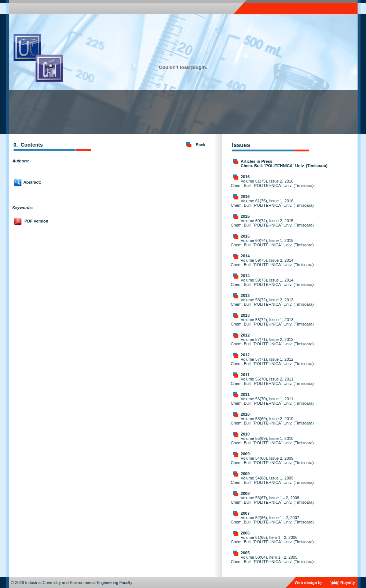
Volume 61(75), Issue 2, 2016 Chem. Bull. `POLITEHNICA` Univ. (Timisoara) (272, 183)
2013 (245, 295)
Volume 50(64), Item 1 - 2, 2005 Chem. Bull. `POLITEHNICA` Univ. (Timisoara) (272, 559)
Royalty (348, 583)
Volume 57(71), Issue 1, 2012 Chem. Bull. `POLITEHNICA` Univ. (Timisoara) (272, 361)
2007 (245, 513)
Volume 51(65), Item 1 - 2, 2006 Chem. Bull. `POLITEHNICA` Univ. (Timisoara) (272, 540)
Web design (306, 583)
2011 (245, 375)
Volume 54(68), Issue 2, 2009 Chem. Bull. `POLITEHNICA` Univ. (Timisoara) (272, 460)
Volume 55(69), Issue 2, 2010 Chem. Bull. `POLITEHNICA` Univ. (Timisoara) (272, 421)
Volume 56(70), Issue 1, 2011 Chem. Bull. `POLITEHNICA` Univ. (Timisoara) (272, 401)
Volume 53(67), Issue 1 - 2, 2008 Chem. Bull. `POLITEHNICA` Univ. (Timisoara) (272, 500)
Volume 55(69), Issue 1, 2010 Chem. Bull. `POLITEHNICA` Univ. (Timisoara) (272, 441)
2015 (245, 216)
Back (201, 145)
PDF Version (36, 221)
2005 (245, 553)
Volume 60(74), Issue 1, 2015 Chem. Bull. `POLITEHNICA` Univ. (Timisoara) (272, 243)
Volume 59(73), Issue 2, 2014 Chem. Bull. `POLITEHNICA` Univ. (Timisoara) (272, 262)
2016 (245, 177)
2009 (245, 454)
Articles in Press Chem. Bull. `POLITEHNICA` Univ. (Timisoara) (284, 163)
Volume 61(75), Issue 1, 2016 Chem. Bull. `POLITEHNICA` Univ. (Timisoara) (272, 203)
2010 (245, 414)
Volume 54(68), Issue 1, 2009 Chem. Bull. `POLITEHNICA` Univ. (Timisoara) (272, 480)
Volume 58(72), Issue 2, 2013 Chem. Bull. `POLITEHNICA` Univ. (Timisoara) (272, 302)
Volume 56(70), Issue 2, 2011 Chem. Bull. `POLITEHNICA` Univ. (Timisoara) (272, 381)
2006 (245, 533)
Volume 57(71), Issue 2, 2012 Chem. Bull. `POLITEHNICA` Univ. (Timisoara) (272, 342)
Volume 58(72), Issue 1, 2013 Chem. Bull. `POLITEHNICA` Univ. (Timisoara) (272, 322)
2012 (245, 335)
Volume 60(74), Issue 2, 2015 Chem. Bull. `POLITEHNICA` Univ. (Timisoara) (272, 223)
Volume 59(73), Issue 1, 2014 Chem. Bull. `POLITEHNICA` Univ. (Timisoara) (272, 282)
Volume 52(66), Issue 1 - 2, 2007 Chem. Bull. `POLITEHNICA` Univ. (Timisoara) (272, 520)
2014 (245, 256)
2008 (245, 493)
